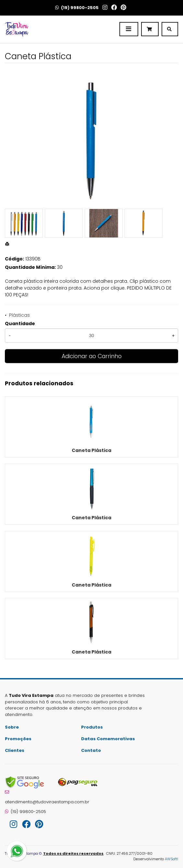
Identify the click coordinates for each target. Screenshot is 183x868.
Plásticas (19, 315)
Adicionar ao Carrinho (92, 356)
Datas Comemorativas (108, 739)
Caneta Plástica (91, 450)
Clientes (15, 750)
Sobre (12, 727)
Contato (91, 750)
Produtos (92, 727)
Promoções (18, 739)
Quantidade (20, 324)
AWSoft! (171, 859)
